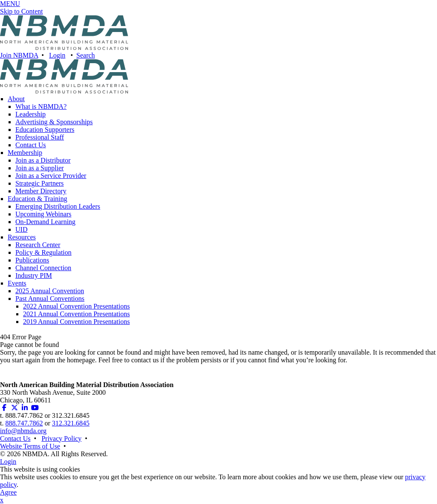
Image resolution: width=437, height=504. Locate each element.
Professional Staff (40, 137)
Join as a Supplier (39, 168)
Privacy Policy (61, 438)
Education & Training (38, 199)
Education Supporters (45, 130)
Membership (25, 153)
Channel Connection (43, 268)
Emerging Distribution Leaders (58, 206)
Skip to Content (21, 11)
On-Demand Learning (45, 222)
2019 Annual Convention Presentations (76, 322)
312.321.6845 (71, 423)
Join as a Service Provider (51, 176)
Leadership (31, 114)
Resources (22, 237)
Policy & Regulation (44, 252)
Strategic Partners (39, 183)
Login (57, 55)
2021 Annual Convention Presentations (76, 314)
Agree (8, 492)
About (16, 99)
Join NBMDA (19, 55)
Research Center (38, 245)
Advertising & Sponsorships (54, 122)
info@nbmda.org (23, 431)
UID (21, 229)
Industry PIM (34, 275)
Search (86, 55)
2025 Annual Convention (50, 291)
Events (17, 283)
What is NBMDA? (41, 106)
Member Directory (41, 191)
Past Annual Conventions (50, 299)
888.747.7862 (24, 423)
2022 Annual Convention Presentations (76, 306)
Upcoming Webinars (43, 214)
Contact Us (31, 145)
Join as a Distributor (43, 160)
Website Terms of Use (30, 446)
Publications (32, 260)
